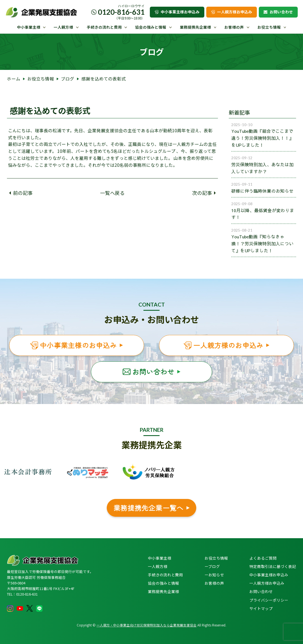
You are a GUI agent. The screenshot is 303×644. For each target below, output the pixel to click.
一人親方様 (63, 27)
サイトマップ (261, 608)
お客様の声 (234, 27)
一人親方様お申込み (232, 12)
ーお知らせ (214, 575)
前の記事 (21, 193)
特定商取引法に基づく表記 (273, 566)
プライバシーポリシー (269, 600)
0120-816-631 (121, 12)
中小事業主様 (29, 27)
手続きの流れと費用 (104, 27)
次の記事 (204, 193)
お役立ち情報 (269, 27)
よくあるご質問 (263, 558)
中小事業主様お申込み (177, 12)
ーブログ (212, 566)
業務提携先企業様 (195, 27)
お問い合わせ (278, 12)
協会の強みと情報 (151, 27)
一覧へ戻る (112, 193)
